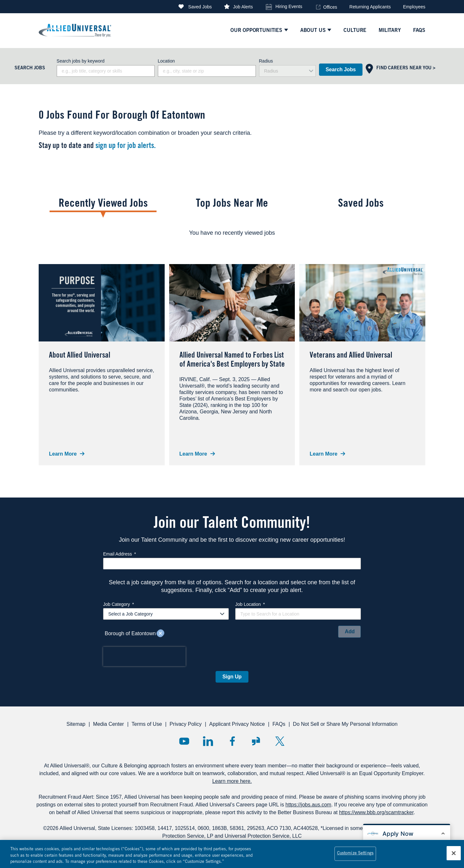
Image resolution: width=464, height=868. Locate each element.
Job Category (119, 604)
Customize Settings (355, 857)
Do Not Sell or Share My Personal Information (345, 724)
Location (166, 61)
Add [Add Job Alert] (350, 631)
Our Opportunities (256, 31)
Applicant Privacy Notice (237, 724)
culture (355, 31)
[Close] (454, 856)
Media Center (109, 724)
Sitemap (76, 724)
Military (390, 31)
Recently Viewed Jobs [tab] (103, 204)
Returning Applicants (370, 7)
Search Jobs (341, 69)
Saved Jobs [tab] (361, 204)
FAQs (279, 724)
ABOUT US (313, 31)
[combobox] (207, 71)
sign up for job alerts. (126, 146)
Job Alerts (243, 7)
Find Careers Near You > (406, 68)
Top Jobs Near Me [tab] (232, 204)
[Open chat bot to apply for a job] (407, 833)
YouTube (184, 741)
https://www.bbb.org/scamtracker (376, 812)
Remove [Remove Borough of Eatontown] (160, 634)
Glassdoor (256, 741)
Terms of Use (147, 724)
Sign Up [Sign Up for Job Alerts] (232, 677)
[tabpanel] (232, 233)
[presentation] (144, 656)
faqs (419, 31)
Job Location (250, 604)
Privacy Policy (186, 724)
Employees (414, 7)
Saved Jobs (200, 7)
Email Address (120, 554)
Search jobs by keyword (81, 61)
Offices (330, 7)
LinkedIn (208, 741)
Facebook (232, 741)
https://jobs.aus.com (308, 805)
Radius (266, 61)
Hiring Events (289, 6)
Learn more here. (232, 781)
